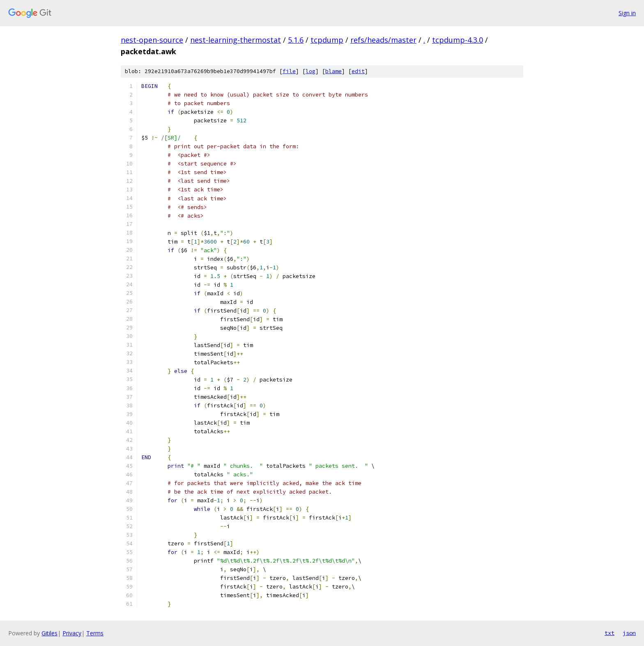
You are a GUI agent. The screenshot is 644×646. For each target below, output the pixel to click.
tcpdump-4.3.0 (458, 40)
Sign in (627, 13)
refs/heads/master (383, 40)
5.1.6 (296, 40)
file (289, 71)
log (310, 71)
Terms (95, 633)
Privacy (72, 633)
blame (333, 71)
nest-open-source (152, 40)
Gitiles (49, 633)
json (629, 633)
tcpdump (327, 40)
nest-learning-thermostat (236, 40)
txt (609, 633)
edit (358, 71)
